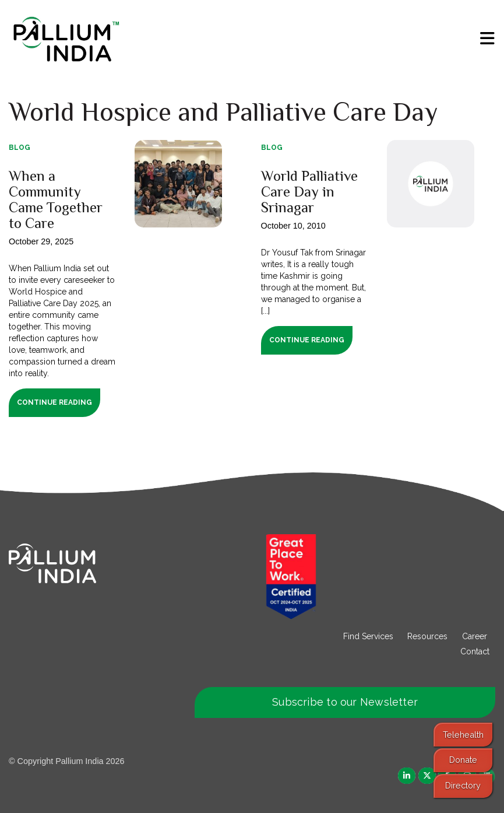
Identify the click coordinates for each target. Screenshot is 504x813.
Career (475, 636)
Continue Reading (54, 402)
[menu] (487, 38)
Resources (427, 636)
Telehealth (463, 735)
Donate (463, 760)
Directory (463, 785)
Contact (475, 651)
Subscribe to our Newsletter (345, 702)
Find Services (368, 636)
